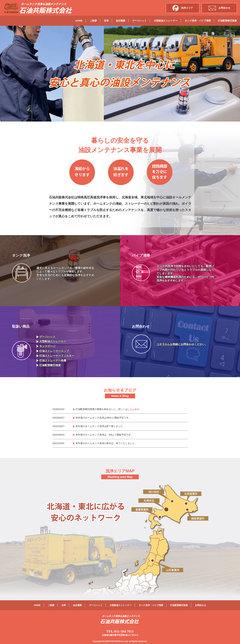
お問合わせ (201, 605)
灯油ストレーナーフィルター (55, 356)
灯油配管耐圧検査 (227, 21)
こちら (131, 409)
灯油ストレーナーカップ (53, 351)
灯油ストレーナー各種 (51, 361)
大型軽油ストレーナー (166, 21)
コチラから (163, 344)
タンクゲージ (46, 346)
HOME (79, 21)
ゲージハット (140, 21)
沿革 (106, 21)
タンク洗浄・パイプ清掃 (198, 21)
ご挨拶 (93, 21)
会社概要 (121, 21)
